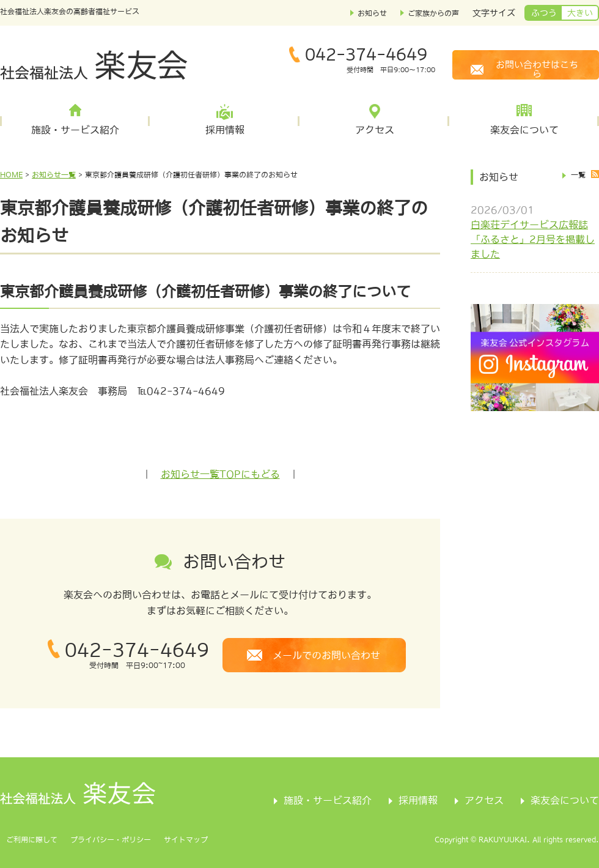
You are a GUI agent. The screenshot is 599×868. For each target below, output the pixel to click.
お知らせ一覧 (54, 175)
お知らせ (372, 13)
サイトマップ (186, 840)
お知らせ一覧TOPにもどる (220, 474)
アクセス (375, 130)
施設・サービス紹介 (75, 130)
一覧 (578, 175)
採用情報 (225, 130)
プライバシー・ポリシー (111, 840)
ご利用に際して (32, 840)
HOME (11, 175)
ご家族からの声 (433, 13)
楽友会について (524, 130)
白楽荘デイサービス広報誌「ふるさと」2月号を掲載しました (533, 239)
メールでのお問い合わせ (326, 655)
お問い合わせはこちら (537, 69)
